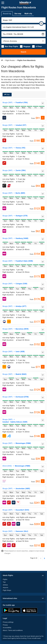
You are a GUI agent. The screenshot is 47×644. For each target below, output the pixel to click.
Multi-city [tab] (28, 14)
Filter (8, 95)
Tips (4, 582)
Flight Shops (7, 590)
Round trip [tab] (7, 14)
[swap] (41, 23)
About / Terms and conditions (13, 630)
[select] (43, 118)
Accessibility (7, 628)
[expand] (43, 103)
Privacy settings (8, 622)
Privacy (5, 625)
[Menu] (3, 3)
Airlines (5, 585)
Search (23, 52)
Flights (5, 579)
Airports (5, 588)
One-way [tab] (18, 14)
